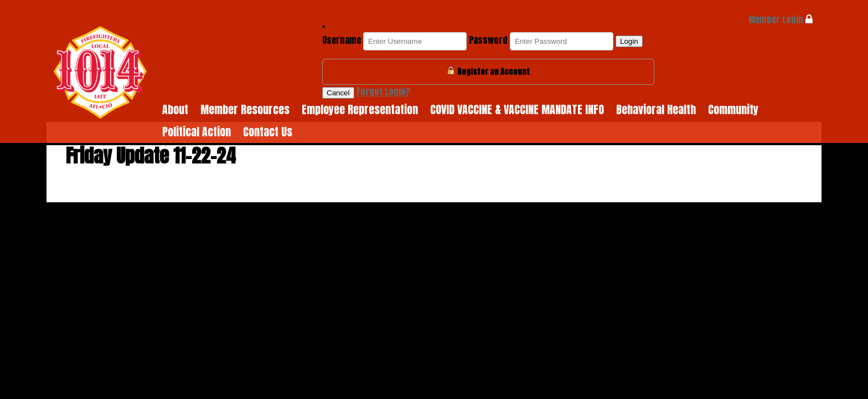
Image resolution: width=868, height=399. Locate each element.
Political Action (197, 132)
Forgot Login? (384, 91)
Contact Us (268, 132)
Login (629, 41)
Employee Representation (360, 109)
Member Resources (245, 109)
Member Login (781, 19)
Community (733, 109)
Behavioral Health (656, 109)
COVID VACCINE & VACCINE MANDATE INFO (517, 109)
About (175, 109)
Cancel (338, 93)
